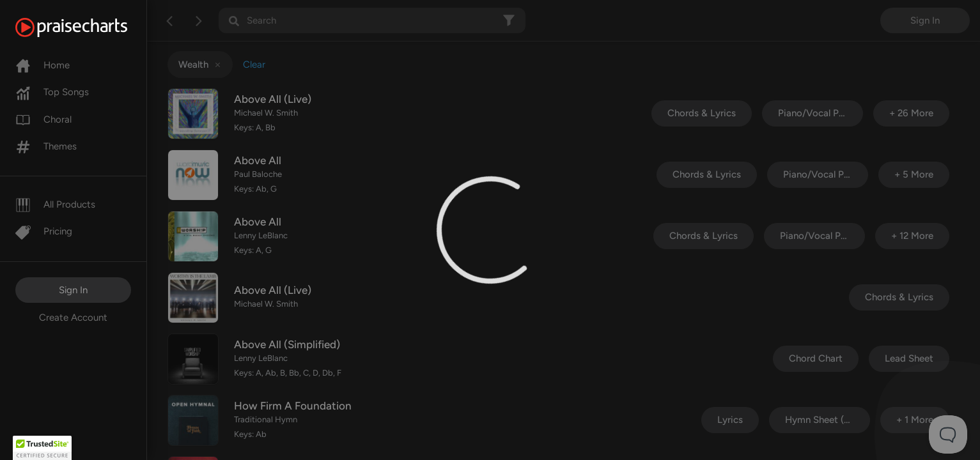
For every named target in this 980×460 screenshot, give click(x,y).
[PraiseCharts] (87, 27)
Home (43, 65)
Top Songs (52, 92)
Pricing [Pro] (44, 231)
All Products (55, 204)
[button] (42, 448)
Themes (46, 146)
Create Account (73, 318)
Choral (43, 119)
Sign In (73, 290)
